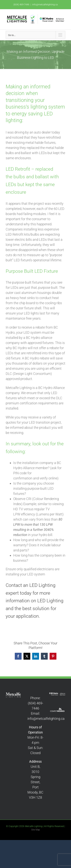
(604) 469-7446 (21, 5)
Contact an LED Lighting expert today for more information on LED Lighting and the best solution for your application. (35, 601)
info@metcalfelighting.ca (45, 5)
